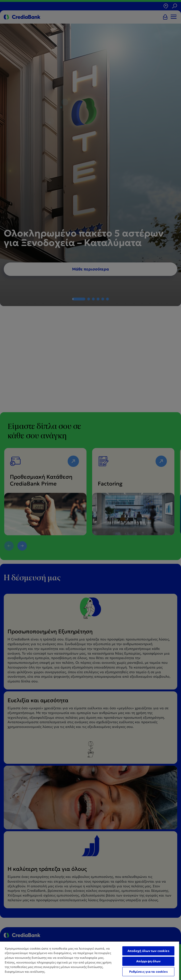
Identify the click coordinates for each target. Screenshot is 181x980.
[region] (90, 961)
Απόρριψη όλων (148, 961)
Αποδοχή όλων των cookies (148, 951)
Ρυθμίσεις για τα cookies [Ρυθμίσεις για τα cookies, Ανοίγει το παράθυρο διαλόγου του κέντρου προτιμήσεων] (148, 972)
